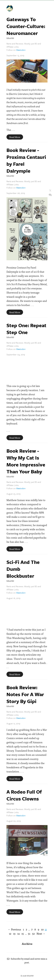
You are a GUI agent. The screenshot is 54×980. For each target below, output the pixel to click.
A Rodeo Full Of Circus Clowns (24, 795)
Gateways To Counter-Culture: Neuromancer (26, 26)
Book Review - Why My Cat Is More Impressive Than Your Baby (26, 461)
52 (33, 934)
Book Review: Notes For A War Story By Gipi (25, 694)
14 (18, 934)
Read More (15, 137)
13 (14, 934)
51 (29, 934)
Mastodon (21, 50)
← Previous (14, 929)
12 (10, 934)
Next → (41, 934)
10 (42, 929)
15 (23, 934)
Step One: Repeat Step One (26, 329)
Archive (27, 944)
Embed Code (27, 369)
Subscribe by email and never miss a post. (27, 960)
